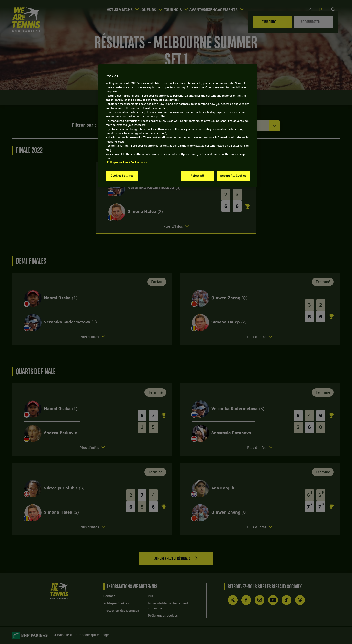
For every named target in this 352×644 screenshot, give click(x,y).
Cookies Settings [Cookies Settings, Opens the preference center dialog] (122, 176)
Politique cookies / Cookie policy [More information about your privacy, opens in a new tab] (127, 163)
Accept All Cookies (233, 176)
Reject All (198, 176)
